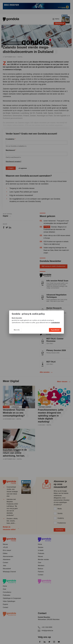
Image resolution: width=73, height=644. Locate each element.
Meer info (17, 330)
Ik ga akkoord (55, 330)
